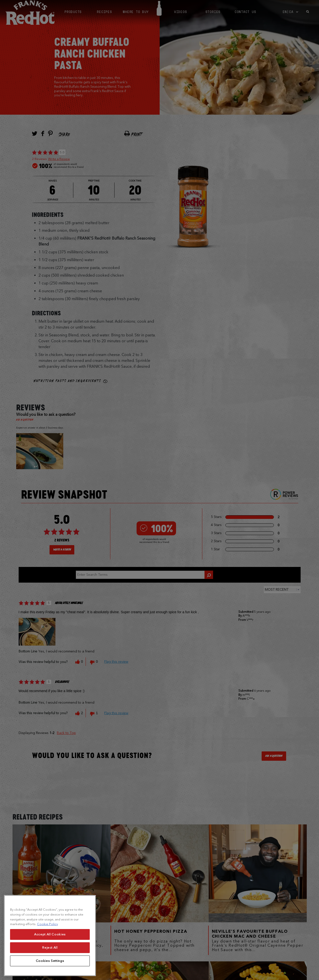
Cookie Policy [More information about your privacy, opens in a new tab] (47, 930)
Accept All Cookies (50, 941)
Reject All (50, 954)
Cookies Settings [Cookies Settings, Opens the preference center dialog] (50, 967)
